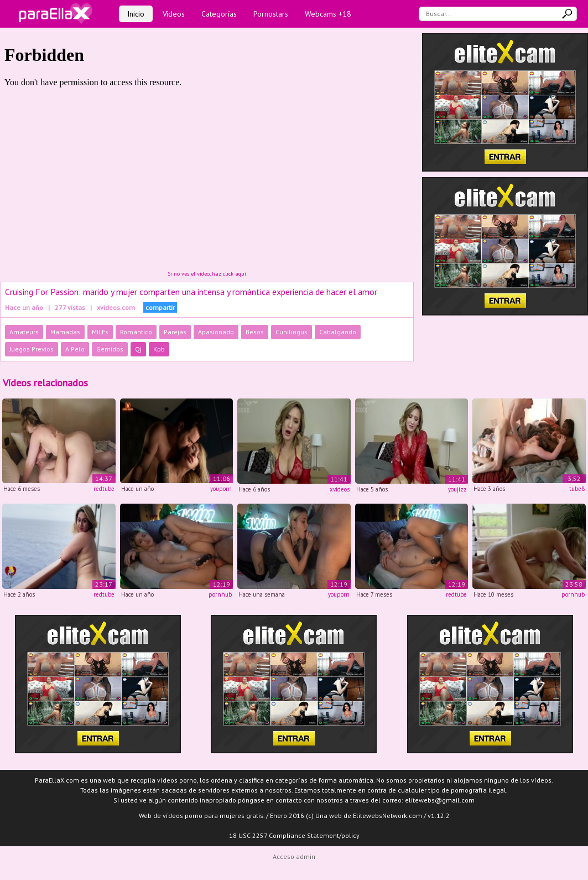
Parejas (175, 332)
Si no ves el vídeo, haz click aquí (207, 274)
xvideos (340, 489)
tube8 (577, 489)
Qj (138, 349)
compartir (160, 307)
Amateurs (24, 332)
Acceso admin (294, 856)
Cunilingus (292, 332)
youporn (221, 489)
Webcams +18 (328, 14)
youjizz (457, 489)
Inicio (136, 14)
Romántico (136, 332)
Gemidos (110, 349)
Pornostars (271, 14)
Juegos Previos (32, 349)
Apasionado (216, 332)
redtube (104, 489)
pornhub (220, 594)
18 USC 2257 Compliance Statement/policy (294, 835)
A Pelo (75, 349)
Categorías (219, 14)
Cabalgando (338, 332)
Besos (255, 332)
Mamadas (65, 332)
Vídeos (174, 14)
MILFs (100, 332)
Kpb (159, 349)
